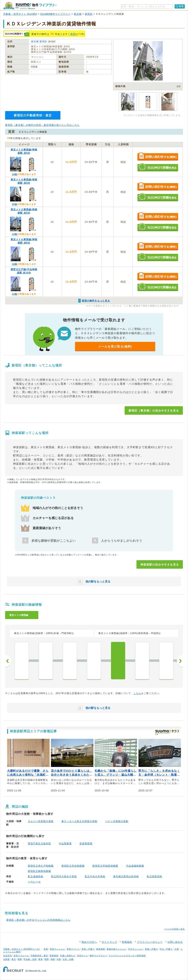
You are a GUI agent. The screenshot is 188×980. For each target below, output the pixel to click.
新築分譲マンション (116, 949)
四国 (53, 959)
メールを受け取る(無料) (115, 346)
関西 (47, 959)
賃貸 (73, 34)
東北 (14, 959)
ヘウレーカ (34, 882)
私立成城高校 (36, 876)
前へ (8, 661)
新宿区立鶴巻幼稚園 (39, 871)
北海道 (6, 959)
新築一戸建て (151, 949)
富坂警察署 (86, 844)
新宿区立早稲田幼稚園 (105, 866)
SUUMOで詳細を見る (158, 167)
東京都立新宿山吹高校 (126, 876)
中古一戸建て (166, 949)
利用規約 (127, 942)
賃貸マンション (57, 949)
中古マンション (136, 949)
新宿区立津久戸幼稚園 (41, 866)
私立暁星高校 (154, 876)
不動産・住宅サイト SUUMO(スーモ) (22, 949)
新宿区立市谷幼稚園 (73, 866)
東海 (40, 959)
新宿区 (89, 14)
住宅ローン (82, 955)
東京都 (78, 14)
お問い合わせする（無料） (158, 157)
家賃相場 (101, 949)
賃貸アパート (73, 949)
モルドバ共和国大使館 (41, 821)
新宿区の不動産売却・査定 (33, 115)
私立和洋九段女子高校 (64, 876)
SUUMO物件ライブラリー (55, 14)
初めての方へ (89, 942)
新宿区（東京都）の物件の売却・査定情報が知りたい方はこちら (42, 125)
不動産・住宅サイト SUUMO (20, 14)
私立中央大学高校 (95, 876)
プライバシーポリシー (150, 942)
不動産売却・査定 (39, 955)
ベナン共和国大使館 (117, 821)
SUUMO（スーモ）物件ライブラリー (30, 6)
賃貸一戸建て (88, 949)
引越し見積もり (68, 955)
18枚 (14, 264)
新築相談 (54, 955)
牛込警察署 (65, 844)
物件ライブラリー (98, 955)
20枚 (14, 204)
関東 (20, 959)
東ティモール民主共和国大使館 (79, 821)
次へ (180, 661)
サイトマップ (109, 942)
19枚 (14, 174)
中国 (59, 959)
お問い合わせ (175, 942)
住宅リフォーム (21, 955)
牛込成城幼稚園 (135, 866)
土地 (177, 949)
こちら (137, 693)
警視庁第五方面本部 (39, 844)
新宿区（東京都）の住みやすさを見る (154, 411)
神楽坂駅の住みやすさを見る (160, 565)
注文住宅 (8, 955)
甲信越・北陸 (30, 959)
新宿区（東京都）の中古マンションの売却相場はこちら (38, 920)
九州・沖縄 (68, 959)
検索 (181, 6)
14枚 (14, 234)
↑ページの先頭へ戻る (174, 929)
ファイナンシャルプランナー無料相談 (127, 955)
